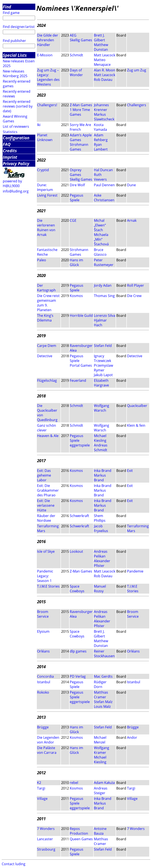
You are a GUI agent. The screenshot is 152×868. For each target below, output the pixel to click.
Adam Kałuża (104, 783)
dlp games (78, 651)
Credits (10, 151)
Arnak (132, 220)
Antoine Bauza (100, 831)
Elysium (43, 631)
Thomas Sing (104, 296)
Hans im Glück (76, 262)
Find (7, 7)
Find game (11, 13)
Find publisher (14, 41)
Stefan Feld (103, 346)
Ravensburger (81, 346)
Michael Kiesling (100, 438)
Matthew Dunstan (101, 47)
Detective (45, 356)
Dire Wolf (77, 185)
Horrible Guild (81, 315)
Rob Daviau (103, 80)
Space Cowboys (77, 589)
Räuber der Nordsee (46, 518)
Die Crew (134, 296)
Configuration (16, 138)
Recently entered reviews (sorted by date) (18, 106)
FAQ (7, 144)
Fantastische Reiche (47, 252)
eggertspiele (80, 445)
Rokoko (43, 692)
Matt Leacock (105, 55)
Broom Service (43, 614)
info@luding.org (16, 191)
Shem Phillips (100, 518)
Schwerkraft (79, 516)
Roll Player (136, 285)
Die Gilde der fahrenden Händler (48, 40)
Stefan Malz (103, 702)
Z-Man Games (81, 105)
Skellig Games (81, 40)
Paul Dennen (104, 185)
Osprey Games (76, 172)
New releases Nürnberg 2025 (15, 74)
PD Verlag (78, 676)
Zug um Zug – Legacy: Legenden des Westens (48, 77)
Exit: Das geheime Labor (44, 475)
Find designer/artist (19, 27)
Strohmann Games (79, 147)
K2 (39, 783)
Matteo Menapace (102, 62)
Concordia (45, 676)
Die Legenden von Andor (48, 740)
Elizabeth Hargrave (101, 383)
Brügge (43, 727)
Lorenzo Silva (105, 315)
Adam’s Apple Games (81, 137)
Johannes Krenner (101, 107)
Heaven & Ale (48, 436)
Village (42, 799)
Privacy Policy (16, 164)
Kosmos (76, 296)
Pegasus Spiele (77, 198)
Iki (39, 125)
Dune (131, 185)
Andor (132, 737)
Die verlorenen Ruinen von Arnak (46, 228)
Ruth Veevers (100, 177)
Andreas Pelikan (101, 554)
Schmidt (76, 55)
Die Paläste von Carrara (47, 750)
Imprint (10, 157)
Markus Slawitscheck (104, 117)
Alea (73, 350)
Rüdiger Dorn (100, 684)
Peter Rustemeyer (104, 262)
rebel (74, 783)
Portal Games (81, 365)
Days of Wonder (76, 72)
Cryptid (43, 170)
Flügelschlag (47, 380)
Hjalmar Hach (100, 323)
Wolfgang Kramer (102, 750)
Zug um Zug (137, 70)
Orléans (43, 651)
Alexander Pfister (102, 563)
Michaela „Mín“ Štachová (101, 239)
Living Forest (47, 195)
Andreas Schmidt (101, 448)
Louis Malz (102, 706)
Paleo (42, 260)
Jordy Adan (103, 285)
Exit (130, 471)
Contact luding (14, 864)
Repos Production (79, 831)
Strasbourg (46, 849)
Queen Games (81, 839)
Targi (41, 788)
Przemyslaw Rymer (103, 368)
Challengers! (47, 105)
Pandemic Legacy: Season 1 (45, 576)
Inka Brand (103, 471)
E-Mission (45, 55)
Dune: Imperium (45, 187)
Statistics (10, 132)
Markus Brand (100, 478)
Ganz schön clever (47, 428)
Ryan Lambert (101, 147)
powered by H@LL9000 (12, 183)
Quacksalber (137, 406)
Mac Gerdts (103, 676)
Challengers (137, 105)
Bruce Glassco (100, 252)
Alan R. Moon (105, 70)
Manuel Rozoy (100, 589)
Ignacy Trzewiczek (102, 358)
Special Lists (15, 55)
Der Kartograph (46, 288)
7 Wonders (46, 829)
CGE (73, 220)
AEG (73, 35)
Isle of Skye (46, 551)
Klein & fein (136, 425)
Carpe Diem (47, 346)
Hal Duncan (103, 170)
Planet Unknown (45, 137)
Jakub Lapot (103, 375)
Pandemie (135, 571)
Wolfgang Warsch (102, 408)
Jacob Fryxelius (101, 528)
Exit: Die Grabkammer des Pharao (48, 490)
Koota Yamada (100, 127)
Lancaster (45, 839)
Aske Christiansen (104, 198)
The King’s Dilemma (45, 318)
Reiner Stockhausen (104, 654)
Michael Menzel (100, 740)
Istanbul (44, 682)
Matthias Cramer (101, 695)
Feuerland (78, 380)
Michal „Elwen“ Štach (100, 225)
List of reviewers (16, 126)
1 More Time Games (80, 112)
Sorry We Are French (80, 127)
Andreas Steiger (101, 791)
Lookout (76, 551)
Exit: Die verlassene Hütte (46, 505)
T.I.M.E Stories (48, 586)
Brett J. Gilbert (99, 38)
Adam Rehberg (101, 137)
